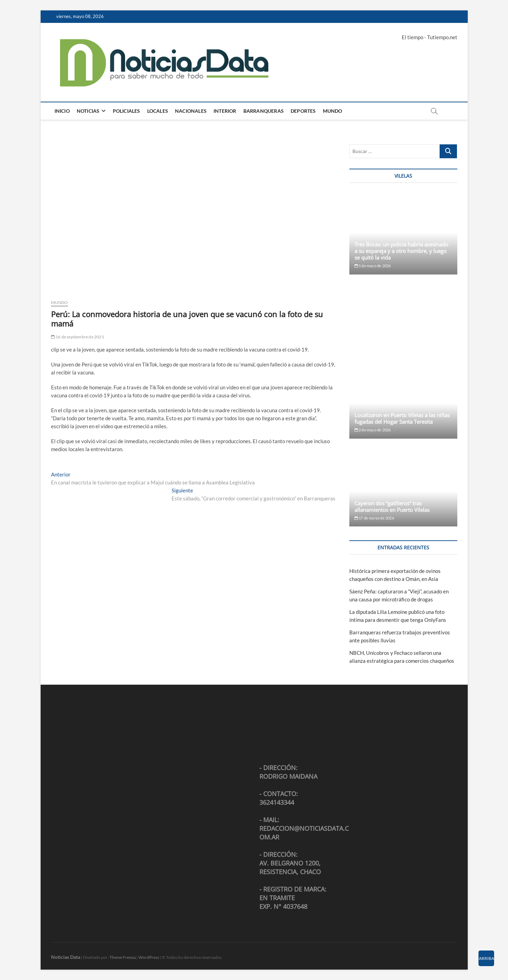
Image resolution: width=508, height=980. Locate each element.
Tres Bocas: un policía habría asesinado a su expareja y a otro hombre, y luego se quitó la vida (401, 251)
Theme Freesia (123, 957)
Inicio (62, 111)
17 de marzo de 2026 (374, 518)
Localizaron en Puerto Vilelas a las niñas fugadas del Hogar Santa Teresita (402, 418)
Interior (225, 111)
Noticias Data (66, 957)
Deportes (303, 111)
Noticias (88, 111)
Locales (158, 111)
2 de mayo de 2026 (373, 430)
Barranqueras (264, 111)
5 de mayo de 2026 (373, 266)
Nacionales (191, 111)
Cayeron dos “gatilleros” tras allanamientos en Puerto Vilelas (392, 506)
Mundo (333, 111)
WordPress (149, 957)
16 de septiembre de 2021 (78, 337)
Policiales (127, 111)
